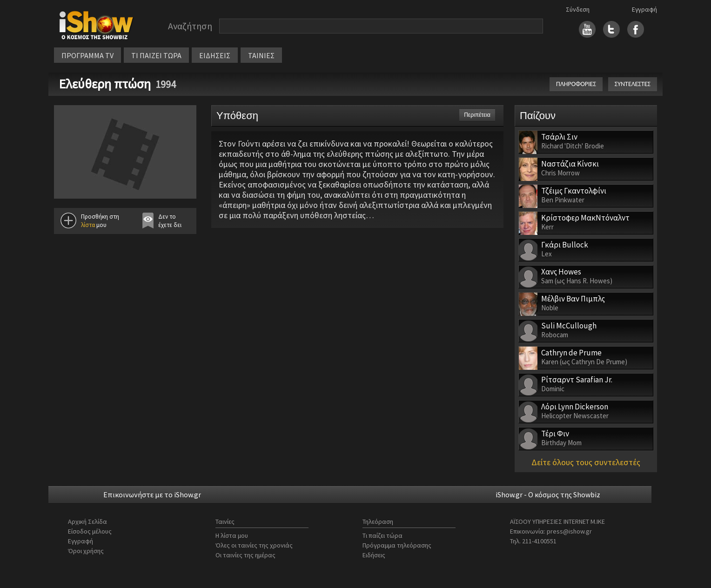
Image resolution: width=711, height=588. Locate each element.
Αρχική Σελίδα (87, 521)
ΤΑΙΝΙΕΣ (261, 55)
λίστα (88, 225)
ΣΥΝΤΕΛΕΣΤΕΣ (633, 84)
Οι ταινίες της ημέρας (245, 555)
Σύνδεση (578, 9)
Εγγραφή (644, 9)
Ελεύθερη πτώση (105, 84)
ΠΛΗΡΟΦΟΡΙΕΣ (576, 84)
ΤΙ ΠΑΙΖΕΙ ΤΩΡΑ (156, 55)
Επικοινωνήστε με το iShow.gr (152, 494)
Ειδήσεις (374, 555)
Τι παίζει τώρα (382, 535)
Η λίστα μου (232, 535)
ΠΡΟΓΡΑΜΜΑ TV (87, 55)
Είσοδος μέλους (90, 531)
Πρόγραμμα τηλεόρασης (397, 545)
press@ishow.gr (569, 531)
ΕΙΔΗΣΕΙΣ (215, 55)
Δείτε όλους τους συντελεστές (586, 462)
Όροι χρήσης (86, 551)
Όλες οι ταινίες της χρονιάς (254, 545)
